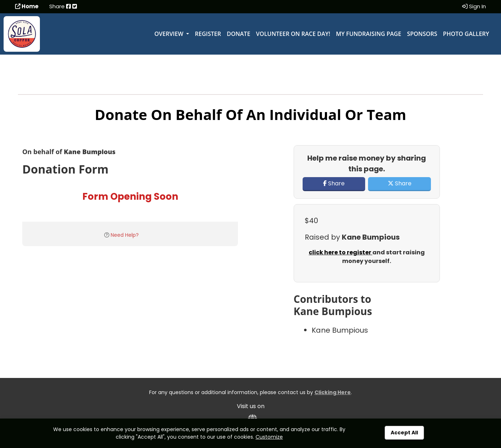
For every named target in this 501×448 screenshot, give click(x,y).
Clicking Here (333, 392)
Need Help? (125, 235)
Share (334, 183)
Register (208, 34)
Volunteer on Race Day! (293, 34)
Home (27, 6)
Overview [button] (169, 34)
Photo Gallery (466, 34)
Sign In (474, 6)
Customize (269, 437)
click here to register (341, 252)
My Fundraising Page (369, 34)
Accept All (404, 433)
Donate (238, 34)
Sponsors (422, 34)
